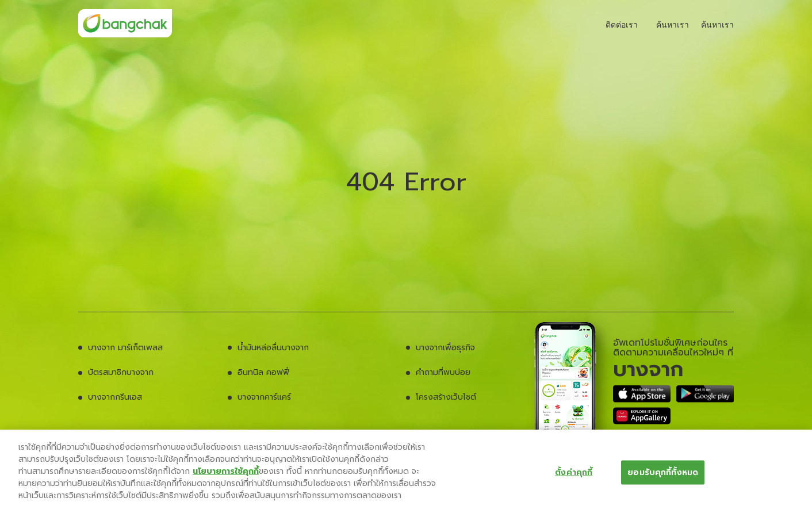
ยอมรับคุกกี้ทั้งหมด (663, 472)
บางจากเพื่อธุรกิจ (445, 348)
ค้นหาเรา (668, 25)
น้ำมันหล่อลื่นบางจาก (273, 348)
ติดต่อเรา (616, 25)
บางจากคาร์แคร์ (264, 397)
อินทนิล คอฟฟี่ (263, 372)
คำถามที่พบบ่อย (443, 372)
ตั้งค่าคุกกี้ (574, 472)
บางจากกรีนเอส (115, 397)
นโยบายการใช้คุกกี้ (226, 471)
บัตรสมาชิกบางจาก (121, 372)
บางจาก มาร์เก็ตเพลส (125, 348)
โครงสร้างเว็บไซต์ (446, 397)
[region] (406, 471)
